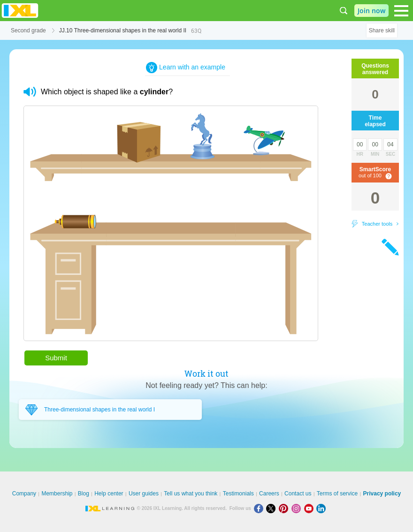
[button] (30, 92)
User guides (144, 494)
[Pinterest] (285, 508)
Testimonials (238, 494)
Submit (56, 358)
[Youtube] (310, 508)
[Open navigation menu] (401, 11)
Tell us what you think (191, 494)
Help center (109, 494)
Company (24, 494)
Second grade (28, 30)
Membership (57, 494)
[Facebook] (260, 508)
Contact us (298, 494)
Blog (84, 494)
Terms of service (337, 494)
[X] (272, 508)
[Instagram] (298, 508)
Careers (269, 494)
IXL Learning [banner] (20, 11)
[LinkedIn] (322, 508)
